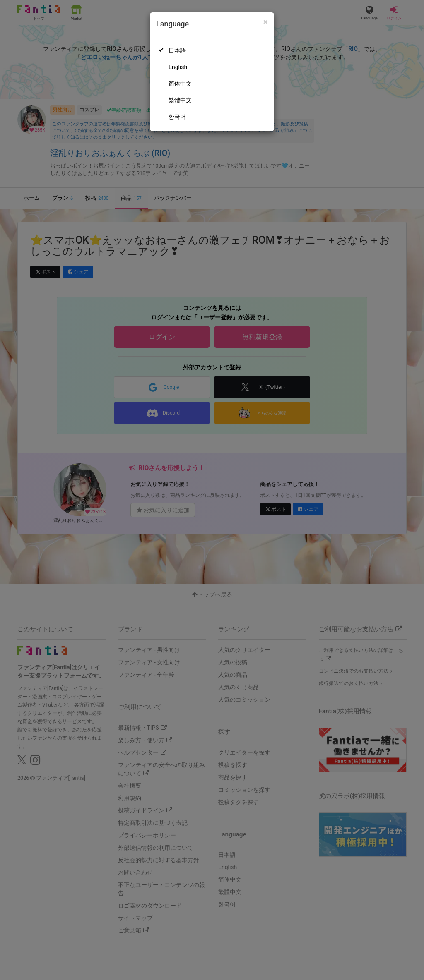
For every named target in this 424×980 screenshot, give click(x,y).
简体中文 (180, 84)
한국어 (177, 117)
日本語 (177, 50)
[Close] (266, 22)
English (178, 67)
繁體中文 (180, 100)
